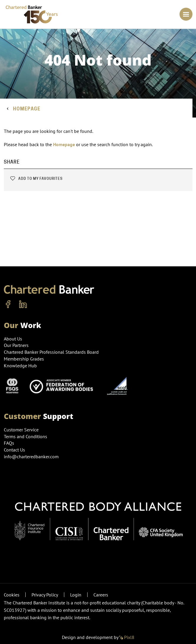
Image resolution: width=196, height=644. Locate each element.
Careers (101, 595)
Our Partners (16, 345)
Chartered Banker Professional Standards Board (51, 352)
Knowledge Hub (20, 366)
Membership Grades (24, 359)
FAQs (9, 443)
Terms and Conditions (25, 436)
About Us (13, 339)
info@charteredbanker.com (32, 456)
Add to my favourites (36, 178)
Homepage (27, 109)
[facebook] (8, 304)
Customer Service (21, 430)
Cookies (12, 595)
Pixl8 (127, 637)
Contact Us (14, 450)
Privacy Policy (45, 595)
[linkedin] (23, 304)
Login (76, 595)
